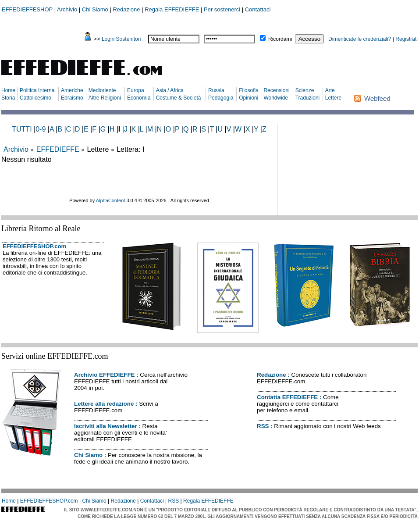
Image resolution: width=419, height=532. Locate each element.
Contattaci (258, 9)
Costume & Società (179, 98)
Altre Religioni (105, 98)
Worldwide (276, 98)
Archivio (67, 9)
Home (8, 90)
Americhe (72, 90)
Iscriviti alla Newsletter (106, 426)
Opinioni (249, 98)
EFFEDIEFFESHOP (27, 9)
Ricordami (280, 39)
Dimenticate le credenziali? (360, 39)
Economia (139, 98)
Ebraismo (72, 98)
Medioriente (102, 90)
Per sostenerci (222, 9)
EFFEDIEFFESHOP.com (34, 246)
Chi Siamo (95, 9)
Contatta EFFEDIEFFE (287, 397)
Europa (136, 90)
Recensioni (276, 90)
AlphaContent (111, 200)
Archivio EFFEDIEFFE (104, 375)
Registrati (407, 39)
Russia (216, 90)
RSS (263, 426)
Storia (8, 98)
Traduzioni (308, 98)
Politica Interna (37, 90)
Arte (330, 90)
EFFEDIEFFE (58, 149)
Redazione (126, 9)
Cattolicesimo (36, 98)
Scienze (305, 90)
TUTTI (22, 129)
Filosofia (249, 90)
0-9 (41, 129)
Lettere (333, 98)
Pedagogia (221, 98)
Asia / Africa (170, 90)
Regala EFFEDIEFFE (172, 9)
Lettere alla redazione (104, 404)
